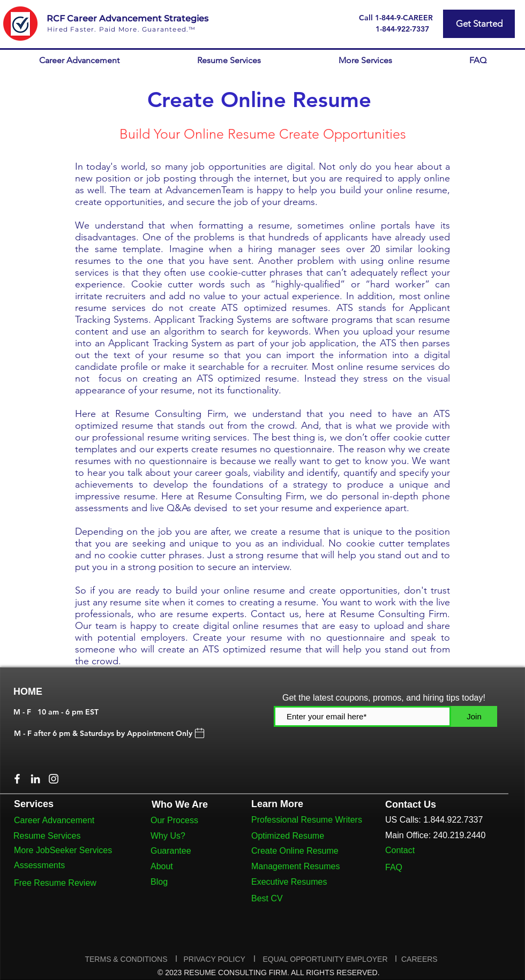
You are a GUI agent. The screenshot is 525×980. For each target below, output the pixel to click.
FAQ (394, 867)
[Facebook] (17, 779)
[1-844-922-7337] (402, 29)
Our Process (174, 820)
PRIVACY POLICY (215, 959)
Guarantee (171, 851)
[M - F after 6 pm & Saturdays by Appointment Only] (110, 733)
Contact (400, 850)
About (162, 866)
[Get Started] (479, 24)
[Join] (474, 716)
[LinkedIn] (35, 779)
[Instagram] (54, 779)
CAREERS (419, 959)
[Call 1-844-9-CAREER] (396, 18)
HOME (28, 692)
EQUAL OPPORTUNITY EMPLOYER (325, 959)
